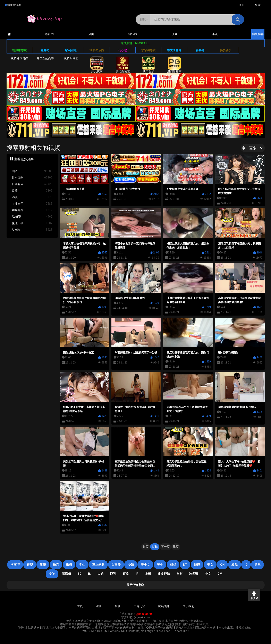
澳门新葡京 (123, 65)
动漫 (32, 197)
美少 (160, 565)
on (222, 565)
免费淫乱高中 (45, 58)
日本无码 (32, 178)
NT (185, 565)
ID (246, 565)
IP (137, 574)
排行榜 (133, 34)
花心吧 (122, 50)
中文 (208, 574)
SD (80, 574)
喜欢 (126, 574)
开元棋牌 (97, 65)
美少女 (145, 565)
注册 (242, 5)
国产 (32, 171)
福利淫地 (71, 50)
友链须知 (164, 606)
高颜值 (66, 574)
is (90, 574)
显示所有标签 (136, 585)
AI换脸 (32, 230)
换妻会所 (226, 50)
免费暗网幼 (71, 58)
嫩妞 (69, 565)
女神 (52, 574)
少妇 (131, 565)
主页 (80, 606)
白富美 (116, 565)
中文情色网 (174, 50)
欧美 (32, 191)
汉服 (43, 565)
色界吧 (45, 50)
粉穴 (56, 565)
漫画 (175, 34)
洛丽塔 (15, 565)
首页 (146, 547)
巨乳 (113, 574)
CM (220, 574)
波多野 (194, 574)
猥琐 (30, 565)
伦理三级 (32, 223)
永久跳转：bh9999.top (136, 43)
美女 (210, 565)
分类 (91, 34)
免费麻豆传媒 (19, 58)
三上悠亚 (98, 565)
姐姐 (173, 565)
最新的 (49, 34)
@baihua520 (144, 614)
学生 (82, 565)
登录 (258, 5)
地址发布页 (15, 5)
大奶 (100, 574)
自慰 (179, 574)
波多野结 (164, 574)
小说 (215, 34)
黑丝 (257, 565)
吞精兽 (200, 50)
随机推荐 (258, 34)
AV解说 (32, 217)
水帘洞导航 (148, 50)
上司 (148, 574)
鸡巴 (197, 565)
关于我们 (188, 606)
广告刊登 (139, 606)
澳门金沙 (149, 65)
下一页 (165, 547)
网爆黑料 (32, 210)
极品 (235, 565)
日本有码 (32, 184)
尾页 (176, 547)
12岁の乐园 (97, 50)
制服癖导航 (19, 50)
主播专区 (32, 204)
